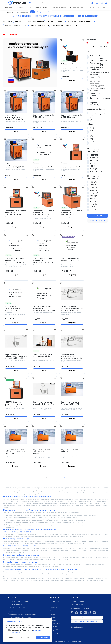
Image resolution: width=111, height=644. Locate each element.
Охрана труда (56, 633)
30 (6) (92, 144)
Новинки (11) (95, 77)
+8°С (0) (93, 201)
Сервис (53, 605)
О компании (20, 8)
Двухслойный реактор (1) (96, 104)
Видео (53, 617)
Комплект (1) (95, 55)
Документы (55, 630)
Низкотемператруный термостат (65, 25)
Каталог (8, 8)
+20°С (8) (94, 182)
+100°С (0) (94, 193)
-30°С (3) (93, 190)
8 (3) (92, 133)
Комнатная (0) (96, 171)
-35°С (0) (93, 204)
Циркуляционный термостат (15, 25)
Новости (53, 614)
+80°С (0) (94, 169)
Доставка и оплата (78, 8)
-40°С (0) (94, 207)
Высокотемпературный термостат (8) (100, 99)
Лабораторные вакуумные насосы (22, 614)
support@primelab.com (80, 608)
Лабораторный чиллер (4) (96, 69)
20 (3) (92, 142)
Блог (52, 611)
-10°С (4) (93, 185)
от (88, 47)
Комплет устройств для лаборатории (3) (98, 59)
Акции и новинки (15, 605)
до (101, 47)
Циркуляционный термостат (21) (98, 90)
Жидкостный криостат (56, 22)
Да (32, 12)
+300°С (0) (94, 160)
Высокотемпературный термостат (81, 22)
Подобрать (98, 216)
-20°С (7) (93, 188)
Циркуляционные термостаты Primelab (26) (99, 115)
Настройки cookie (76, 641)
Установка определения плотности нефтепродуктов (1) (98, 83)
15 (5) (92, 128)
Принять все (43, 637)
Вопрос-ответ (56, 624)
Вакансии (54, 627)
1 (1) (91, 136)
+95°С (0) (94, 166)
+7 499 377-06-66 (77, 601)
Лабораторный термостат (39, 25)
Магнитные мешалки (17, 608)
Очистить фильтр (98, 221)
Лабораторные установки (19, 601)
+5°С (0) (93, 199)
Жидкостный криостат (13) (96, 94)
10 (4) (92, 139)
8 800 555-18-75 (77, 605)
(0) (91, 120)
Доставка (54, 608)
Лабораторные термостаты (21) (96, 64)
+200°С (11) (94, 155)
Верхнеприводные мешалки (20, 617)
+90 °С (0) (94, 163)
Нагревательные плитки (18, 611)
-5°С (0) (93, 210)
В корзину (72, 80)
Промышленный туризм (57, 8)
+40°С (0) (94, 196)
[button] (101, 3)
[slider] (87, 43)
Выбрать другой (43, 12)
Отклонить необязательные (17, 637)
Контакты (102, 8)
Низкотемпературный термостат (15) (99, 73)
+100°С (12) (94, 158)
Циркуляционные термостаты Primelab (29, 22)
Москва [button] (34, 3)
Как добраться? (77, 627)
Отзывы (92, 8)
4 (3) (92, 131)
